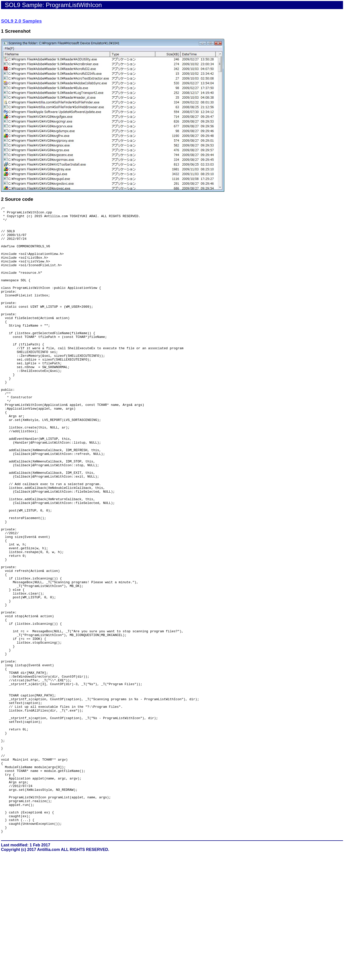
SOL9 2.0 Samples (21, 21)
